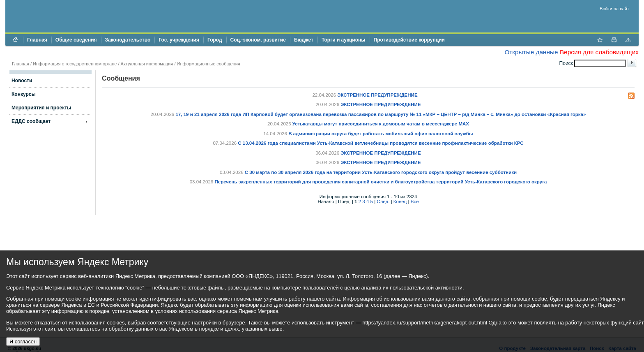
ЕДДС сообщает (31, 121)
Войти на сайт (614, 9)
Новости (22, 81)
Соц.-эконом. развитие (258, 40)
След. (383, 201)
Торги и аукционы (344, 40)
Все (415, 201)
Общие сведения (76, 40)
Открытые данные (531, 52)
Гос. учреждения (179, 40)
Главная (37, 40)
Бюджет (304, 40)
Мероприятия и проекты (41, 108)
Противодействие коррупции (409, 40)
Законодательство (128, 40)
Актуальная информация (147, 64)
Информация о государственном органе (75, 64)
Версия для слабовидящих (599, 52)
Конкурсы (24, 94)
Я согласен (23, 342)
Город (215, 40)
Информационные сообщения (209, 64)
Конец (400, 201)
